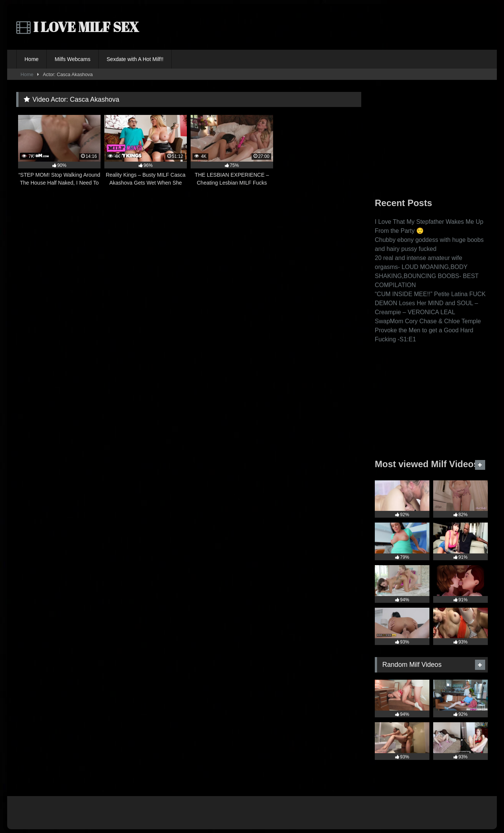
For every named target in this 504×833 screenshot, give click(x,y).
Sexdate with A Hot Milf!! (135, 59)
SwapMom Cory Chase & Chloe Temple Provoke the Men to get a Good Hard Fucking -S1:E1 (428, 330)
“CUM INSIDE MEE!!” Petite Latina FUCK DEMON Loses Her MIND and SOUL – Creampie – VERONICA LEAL (430, 303)
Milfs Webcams (73, 59)
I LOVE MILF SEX (78, 27)
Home (31, 59)
